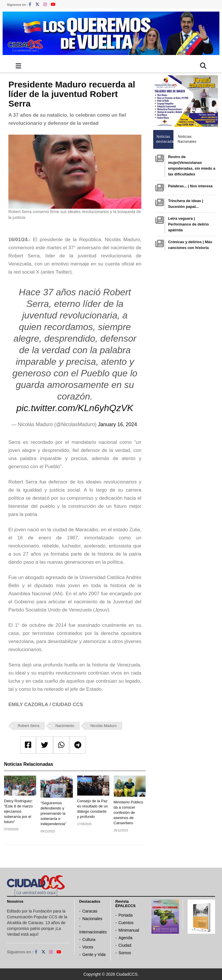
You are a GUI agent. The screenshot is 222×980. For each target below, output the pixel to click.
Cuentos (126, 923)
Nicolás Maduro (103, 726)
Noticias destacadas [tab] (165, 139)
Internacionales (93, 932)
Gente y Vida (94, 955)
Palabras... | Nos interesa (190, 186)
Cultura (89, 939)
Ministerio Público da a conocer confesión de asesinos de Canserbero (128, 813)
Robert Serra (29, 726)
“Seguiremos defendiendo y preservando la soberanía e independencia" (53, 813)
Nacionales (92, 919)
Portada (126, 915)
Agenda (125, 938)
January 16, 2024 (118, 424)
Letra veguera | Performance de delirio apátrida (188, 224)
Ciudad (125, 945)
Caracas (90, 911)
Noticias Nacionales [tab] (186, 139)
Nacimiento (65, 726)
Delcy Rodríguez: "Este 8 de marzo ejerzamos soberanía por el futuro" (18, 811)
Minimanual (129, 930)
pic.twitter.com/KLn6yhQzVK (75, 408)
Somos (125, 953)
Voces (88, 947)
